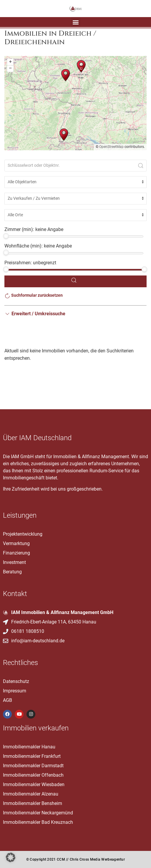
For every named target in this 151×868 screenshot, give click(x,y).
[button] (75, 22)
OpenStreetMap (111, 147)
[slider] (6, 236)
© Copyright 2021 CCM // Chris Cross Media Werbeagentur (75, 859)
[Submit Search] (141, 166)
